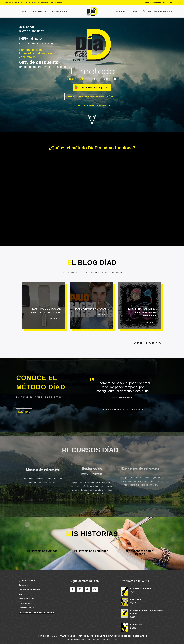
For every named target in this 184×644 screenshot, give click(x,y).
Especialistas (60, 11)
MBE (21, 594)
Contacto (23, 585)
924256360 (19, 2)
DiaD (25, 11)
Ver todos (148, 343)
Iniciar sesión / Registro (157, 11)
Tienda (135, 11)
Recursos (121, 11)
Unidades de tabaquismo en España (37, 612)
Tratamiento (40, 11)
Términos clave (26, 599)
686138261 (9, 2)
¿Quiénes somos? (28, 581)
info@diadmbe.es (153, 2)
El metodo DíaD (26, 608)
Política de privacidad (30, 590)
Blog (180, 2)
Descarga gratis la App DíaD (94, 87)
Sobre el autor (26, 603)
